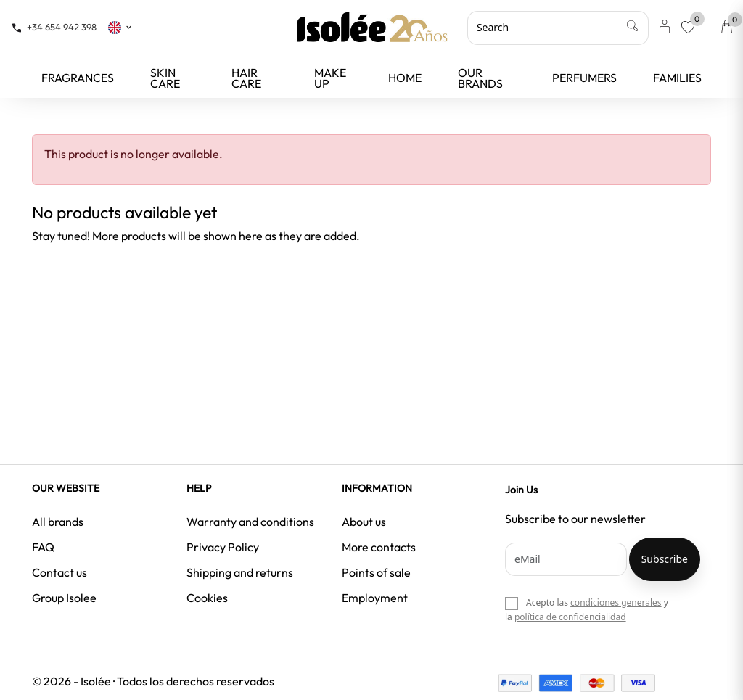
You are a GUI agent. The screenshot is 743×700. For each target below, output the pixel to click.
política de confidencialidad (570, 617)
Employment (375, 598)
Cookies (207, 598)
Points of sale (376, 572)
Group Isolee (64, 598)
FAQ (43, 547)
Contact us (59, 572)
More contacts (379, 547)
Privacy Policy (223, 547)
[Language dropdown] (120, 27)
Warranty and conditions (250, 522)
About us (364, 522)
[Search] (558, 28)
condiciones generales (616, 602)
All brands (58, 522)
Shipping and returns (240, 572)
